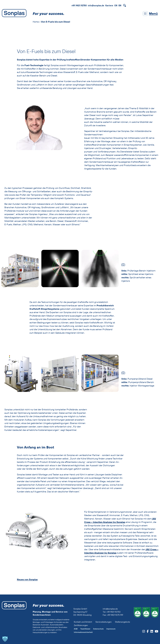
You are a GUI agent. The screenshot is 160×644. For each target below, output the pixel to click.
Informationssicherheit (83, 632)
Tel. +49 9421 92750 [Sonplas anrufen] (112, 612)
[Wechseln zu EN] (120, 5)
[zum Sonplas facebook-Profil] (147, 632)
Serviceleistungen (104, 622)
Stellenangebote (122, 622)
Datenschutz (98, 629)
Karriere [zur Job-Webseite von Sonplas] (109, 5)
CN (116, 5)
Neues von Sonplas (27, 579)
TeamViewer (85, 629)
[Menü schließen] (150, 14)
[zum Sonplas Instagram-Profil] (144, 632)
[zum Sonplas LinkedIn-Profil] (151, 632)
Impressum (111, 629)
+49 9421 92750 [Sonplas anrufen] (79, 5)
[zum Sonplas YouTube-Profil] (156, 632)
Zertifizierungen (81, 625)
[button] (5, 639)
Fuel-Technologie (34, 65)
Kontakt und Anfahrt (83, 622)
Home (36, 22)
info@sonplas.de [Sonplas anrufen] (110, 609)
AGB (76, 629)
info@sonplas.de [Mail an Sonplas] (96, 5)
